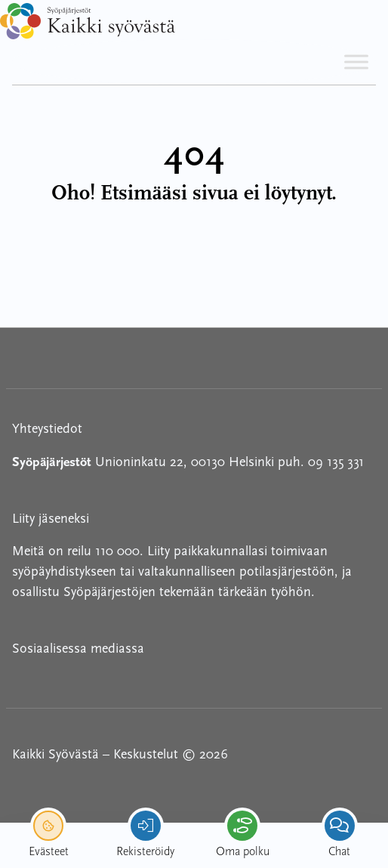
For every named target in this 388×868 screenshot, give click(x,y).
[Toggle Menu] (356, 62)
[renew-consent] (48, 826)
